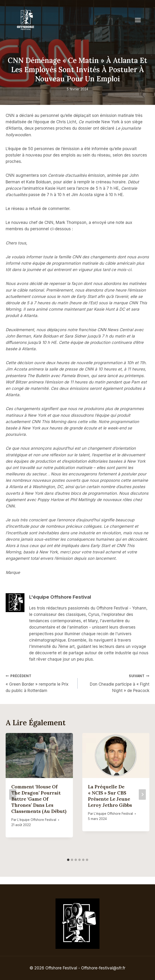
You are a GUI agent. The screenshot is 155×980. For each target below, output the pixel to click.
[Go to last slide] (13, 794)
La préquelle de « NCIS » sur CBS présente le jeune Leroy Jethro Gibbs (110, 796)
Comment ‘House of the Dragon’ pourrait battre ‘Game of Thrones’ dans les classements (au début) (39, 799)
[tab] (68, 860)
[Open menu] (140, 20)
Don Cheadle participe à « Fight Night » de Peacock (116, 683)
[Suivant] (142, 794)
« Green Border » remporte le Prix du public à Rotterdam (40, 683)
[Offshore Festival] (26, 20)
